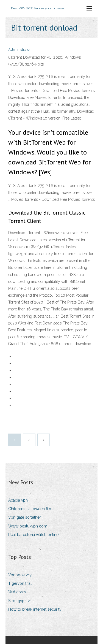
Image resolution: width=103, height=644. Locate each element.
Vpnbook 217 (20, 575)
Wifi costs (17, 592)
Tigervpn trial (20, 583)
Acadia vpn (18, 500)
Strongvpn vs (20, 601)
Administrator (20, 49)
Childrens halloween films (31, 509)
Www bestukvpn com (28, 526)
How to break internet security (35, 609)
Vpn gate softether (25, 517)
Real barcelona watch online (33, 535)
